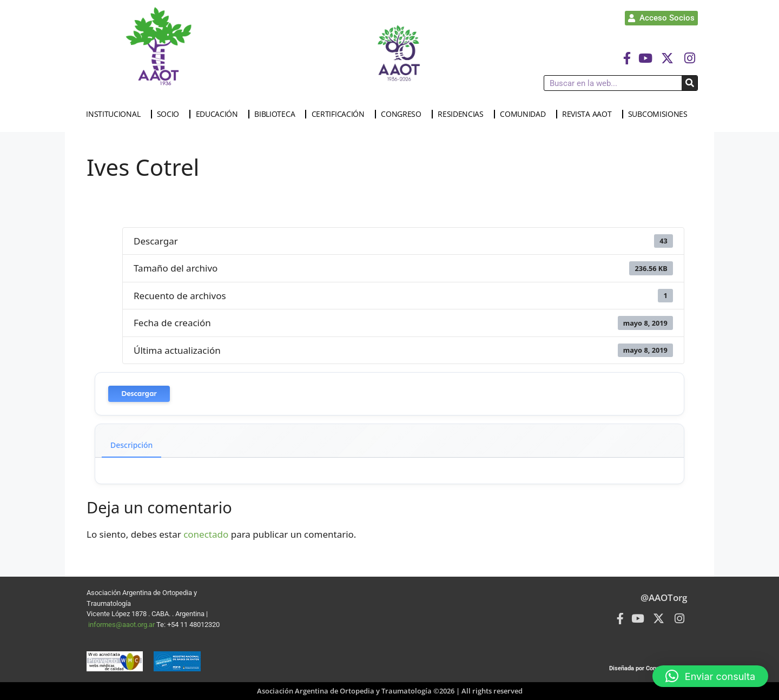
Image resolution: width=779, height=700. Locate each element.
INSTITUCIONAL (116, 114)
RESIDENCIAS (463, 114)
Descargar (139, 394)
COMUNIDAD (525, 114)
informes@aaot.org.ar (122, 625)
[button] (710, 676)
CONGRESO (404, 114)
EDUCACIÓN (220, 114)
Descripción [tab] (131, 445)
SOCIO (171, 114)
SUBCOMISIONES (661, 114)
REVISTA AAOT (589, 114)
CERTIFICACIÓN (341, 114)
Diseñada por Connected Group (651, 668)
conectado (206, 534)
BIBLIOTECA (277, 114)
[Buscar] (689, 83)
